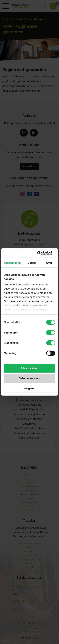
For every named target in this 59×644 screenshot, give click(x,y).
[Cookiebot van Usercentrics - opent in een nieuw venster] (42, 253)
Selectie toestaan (29, 378)
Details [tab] (32, 263)
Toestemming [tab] (12, 263)
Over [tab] (49, 263)
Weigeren (30, 388)
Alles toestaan (30, 368)
